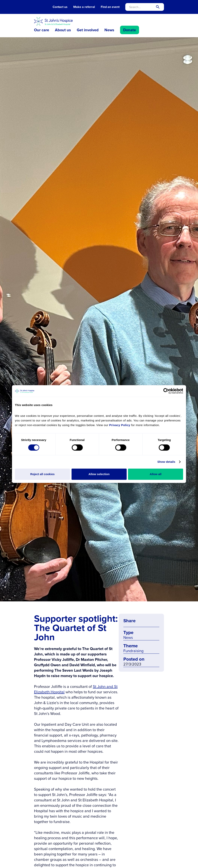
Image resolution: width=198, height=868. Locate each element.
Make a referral (84, 7)
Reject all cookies (43, 474)
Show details (166, 462)
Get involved (88, 30)
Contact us (60, 7)
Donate (130, 30)
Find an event (110, 7)
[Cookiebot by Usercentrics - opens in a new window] (166, 391)
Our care (42, 30)
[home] (53, 21)
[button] (42, 30)
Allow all (156, 474)
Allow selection (99, 474)
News (109, 30)
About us (63, 30)
